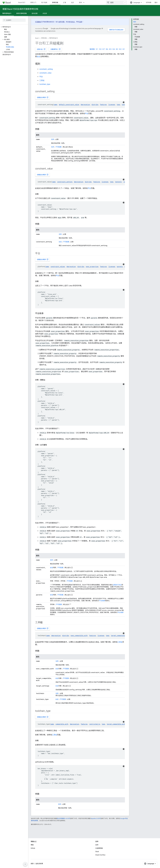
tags (118, 105)
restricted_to (95, 724)
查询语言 (35, 13)
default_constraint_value (69, 105)
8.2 (120, 49)
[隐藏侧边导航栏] (25, 864)
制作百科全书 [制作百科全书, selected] (7, 13)
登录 (156, 3)
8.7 (104, 49)
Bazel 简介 (22, 3)
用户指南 (44, 3)
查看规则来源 (43, 97)
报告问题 (41, 49)
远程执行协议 (117, 585)
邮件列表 (62, 22)
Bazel (37, 38)
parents (120, 267)
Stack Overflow (100, 855)
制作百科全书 (54, 38)
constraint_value (45, 73)
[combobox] (117, 3)
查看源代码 (56, 49)
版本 (80, 3)
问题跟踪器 (99, 848)
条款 (32, 864)
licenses (112, 105)
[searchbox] (14, 20)
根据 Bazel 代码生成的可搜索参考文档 (20, 9)
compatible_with (62, 724)
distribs (95, 105)
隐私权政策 (39, 864)
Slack (97, 852)
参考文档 (44, 38)
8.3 (117, 49)
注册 (81, 22)
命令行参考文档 (21, 13)
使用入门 (33, 3)
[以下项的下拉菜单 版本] (85, 3)
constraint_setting (46, 69)
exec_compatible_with (79, 636)
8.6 (107, 49)
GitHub (149, 3)
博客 (32, 845)
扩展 (65, 3)
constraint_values (58, 267)
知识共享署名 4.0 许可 (64, 818)
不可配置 (58, 147)
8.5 (110, 49)
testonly (118, 182)
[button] (14, 27)
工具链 (42, 80)
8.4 (114, 49)
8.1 (124, 49)
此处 (39, 57)
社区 (73, 3)
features (103, 105)
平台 (41, 77)
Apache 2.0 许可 (96, 818)
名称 (53, 139)
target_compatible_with (120, 636)
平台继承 (102, 601)
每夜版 (92, 49)
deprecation (85, 105)
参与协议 (72, 22)
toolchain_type (45, 84)
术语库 (45, 13)
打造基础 (38, 22)
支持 (97, 845)
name (55, 105)
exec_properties (92, 267)
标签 (60, 242)
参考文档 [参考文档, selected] (55, 3)
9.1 (97, 49)
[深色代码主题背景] (124, 102)
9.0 (100, 49)
